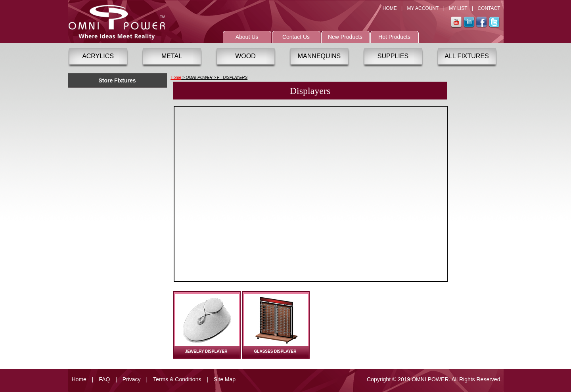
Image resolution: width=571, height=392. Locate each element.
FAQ (104, 379)
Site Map (225, 379)
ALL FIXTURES (467, 56)
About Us (247, 37)
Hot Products (394, 37)
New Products (345, 37)
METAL (172, 56)
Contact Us (296, 37)
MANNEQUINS (319, 56)
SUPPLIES (393, 56)
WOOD (245, 56)
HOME (390, 8)
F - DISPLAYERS (232, 77)
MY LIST (458, 8)
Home (176, 77)
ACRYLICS (98, 56)
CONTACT (489, 8)
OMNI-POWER (199, 77)
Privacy (132, 379)
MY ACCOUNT (423, 8)
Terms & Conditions (177, 379)
